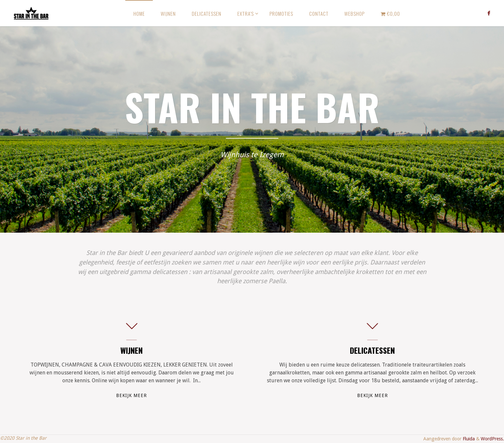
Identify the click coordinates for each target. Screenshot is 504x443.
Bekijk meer (131, 395)
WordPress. (492, 439)
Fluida (468, 439)
